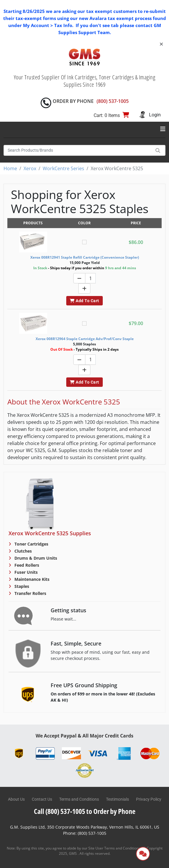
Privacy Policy (149, 799)
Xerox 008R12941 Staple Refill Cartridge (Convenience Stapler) (85, 257)
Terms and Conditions (79, 799)
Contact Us (42, 799)
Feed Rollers (26, 565)
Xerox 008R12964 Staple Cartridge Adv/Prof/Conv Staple (85, 339)
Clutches (23, 551)
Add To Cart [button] (84, 301)
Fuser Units (25, 572)
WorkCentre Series (63, 168)
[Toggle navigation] (163, 129)
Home (10, 168)
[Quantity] (90, 278)
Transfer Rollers (30, 593)
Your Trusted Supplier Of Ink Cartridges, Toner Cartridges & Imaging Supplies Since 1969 (85, 81)
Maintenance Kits (31, 579)
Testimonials (117, 799)
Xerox (30, 168)
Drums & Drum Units (35, 558)
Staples (21, 586)
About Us (16, 799)
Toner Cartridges (31, 544)
